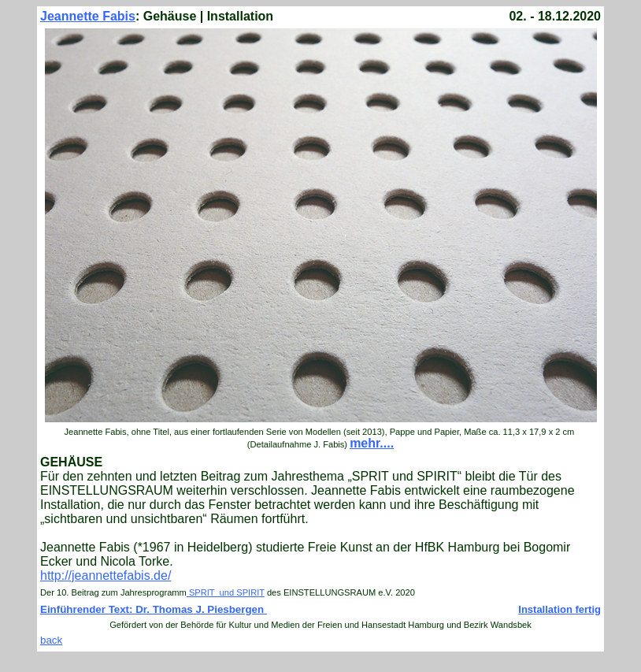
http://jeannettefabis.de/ (106, 575)
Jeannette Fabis (88, 16)
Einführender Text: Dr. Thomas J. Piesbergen (154, 609)
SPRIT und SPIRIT (226, 592)
